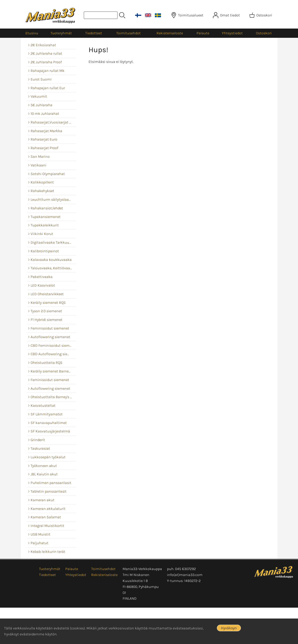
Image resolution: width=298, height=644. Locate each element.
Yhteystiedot (232, 33)
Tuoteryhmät (61, 33)
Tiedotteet (94, 33)
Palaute (203, 33)
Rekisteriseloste (170, 33)
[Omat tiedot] (227, 15)
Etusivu (32, 33)
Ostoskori (264, 33)
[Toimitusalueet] (188, 15)
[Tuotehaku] (101, 15)
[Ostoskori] (261, 15)
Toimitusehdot (128, 33)
